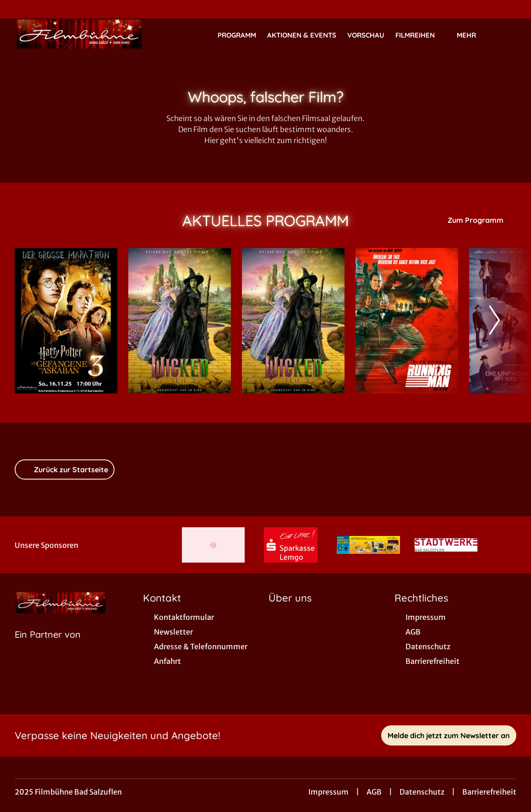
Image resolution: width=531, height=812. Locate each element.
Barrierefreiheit (489, 792)
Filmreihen (421, 35)
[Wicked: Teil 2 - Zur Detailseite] (180, 321)
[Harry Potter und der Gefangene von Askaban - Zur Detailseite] (66, 321)
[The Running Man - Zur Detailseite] (407, 321)
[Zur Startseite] (79, 35)
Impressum (328, 792)
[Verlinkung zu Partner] (213, 545)
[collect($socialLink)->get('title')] (16, 9)
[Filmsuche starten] (507, 35)
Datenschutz (422, 792)
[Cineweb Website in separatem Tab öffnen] (48, 646)
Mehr (472, 35)
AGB (374, 792)
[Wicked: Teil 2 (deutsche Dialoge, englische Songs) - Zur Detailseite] (293, 321)
